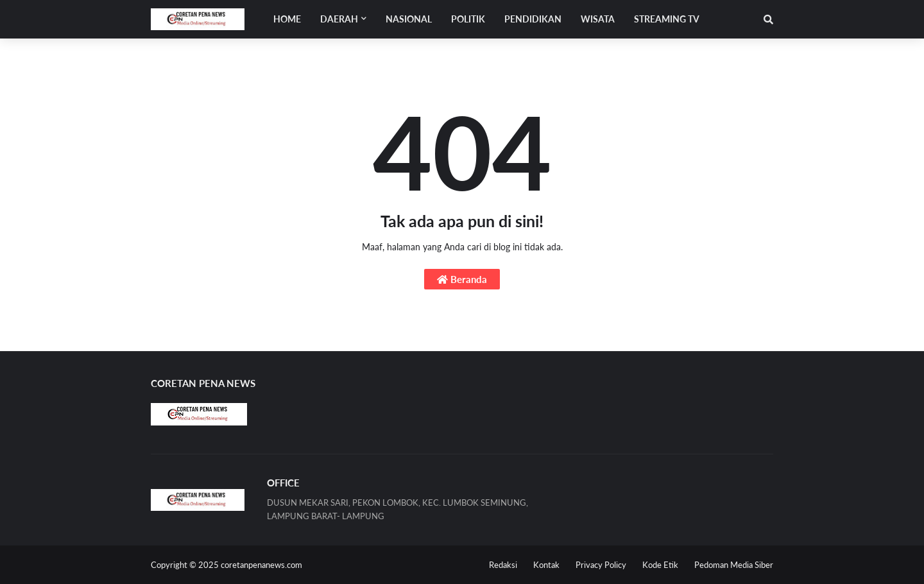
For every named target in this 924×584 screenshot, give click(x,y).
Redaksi (503, 565)
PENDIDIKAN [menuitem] (533, 19)
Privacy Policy (601, 565)
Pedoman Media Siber (734, 565)
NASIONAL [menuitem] (409, 19)
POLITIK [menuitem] (468, 19)
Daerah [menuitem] (339, 19)
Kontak (546, 565)
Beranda (462, 279)
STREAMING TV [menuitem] (667, 19)
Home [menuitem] (287, 19)
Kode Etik (660, 565)
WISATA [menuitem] (598, 19)
